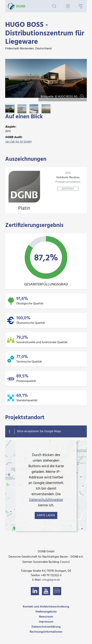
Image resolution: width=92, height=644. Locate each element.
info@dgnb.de (51, 580)
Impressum (46, 622)
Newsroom (46, 617)
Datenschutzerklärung (46, 627)
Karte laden (46, 515)
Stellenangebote (46, 612)
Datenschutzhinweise (46, 500)
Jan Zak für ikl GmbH (18, 142)
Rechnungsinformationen (46, 632)
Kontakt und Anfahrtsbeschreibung (46, 607)
